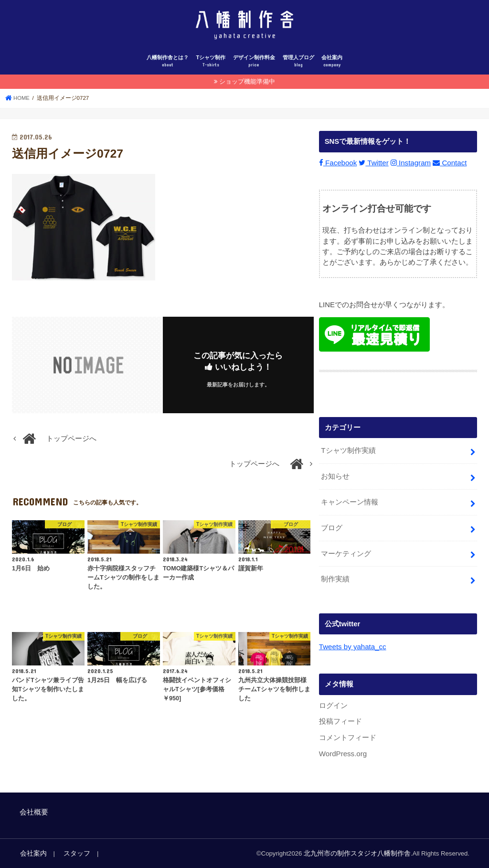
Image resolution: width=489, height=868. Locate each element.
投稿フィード (340, 722)
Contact (447, 166)
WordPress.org (343, 753)
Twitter (372, 166)
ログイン (333, 706)
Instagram (409, 166)
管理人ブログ (298, 65)
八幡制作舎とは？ (168, 65)
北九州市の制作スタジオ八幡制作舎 (361, 853)
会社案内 (332, 65)
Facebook (337, 166)
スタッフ (73, 853)
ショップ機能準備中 (247, 85)
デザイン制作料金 (254, 65)
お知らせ (335, 479)
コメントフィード (348, 738)
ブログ (332, 529)
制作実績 (335, 580)
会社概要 (34, 812)
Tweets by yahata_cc (352, 647)
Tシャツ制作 (211, 65)
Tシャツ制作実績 (348, 454)
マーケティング (346, 555)
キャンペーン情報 (350, 504)
